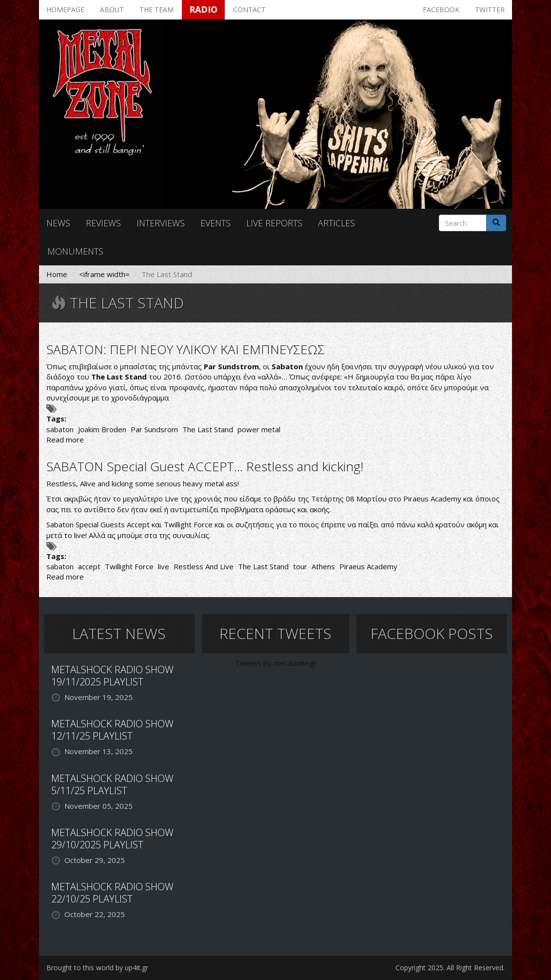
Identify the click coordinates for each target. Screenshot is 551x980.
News (58, 223)
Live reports (274, 223)
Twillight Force (129, 566)
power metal (259, 429)
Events (216, 223)
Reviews (103, 223)
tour (300, 566)
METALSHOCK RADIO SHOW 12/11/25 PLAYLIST (112, 730)
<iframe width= (104, 274)
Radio (203, 9)
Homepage (65, 10)
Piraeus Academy (368, 566)
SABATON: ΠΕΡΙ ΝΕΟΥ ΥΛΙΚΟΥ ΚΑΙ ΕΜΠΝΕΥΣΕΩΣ (186, 349)
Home (57, 274)
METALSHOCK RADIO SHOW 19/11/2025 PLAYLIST (112, 676)
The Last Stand (208, 429)
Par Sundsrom (154, 429)
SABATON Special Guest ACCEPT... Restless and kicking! (205, 466)
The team (157, 10)
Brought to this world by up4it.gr (97, 968)
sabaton (60, 429)
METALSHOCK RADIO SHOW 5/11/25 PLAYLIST (112, 784)
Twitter (490, 10)
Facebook (441, 10)
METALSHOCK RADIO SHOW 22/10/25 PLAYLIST (112, 893)
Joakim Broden (102, 429)
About (112, 10)
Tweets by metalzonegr (276, 663)
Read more (65, 440)
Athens (323, 566)
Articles (336, 223)
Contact (249, 10)
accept (89, 566)
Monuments (75, 251)
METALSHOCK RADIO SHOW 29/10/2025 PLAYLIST (112, 839)
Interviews (161, 223)
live (164, 566)
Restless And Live (204, 566)
